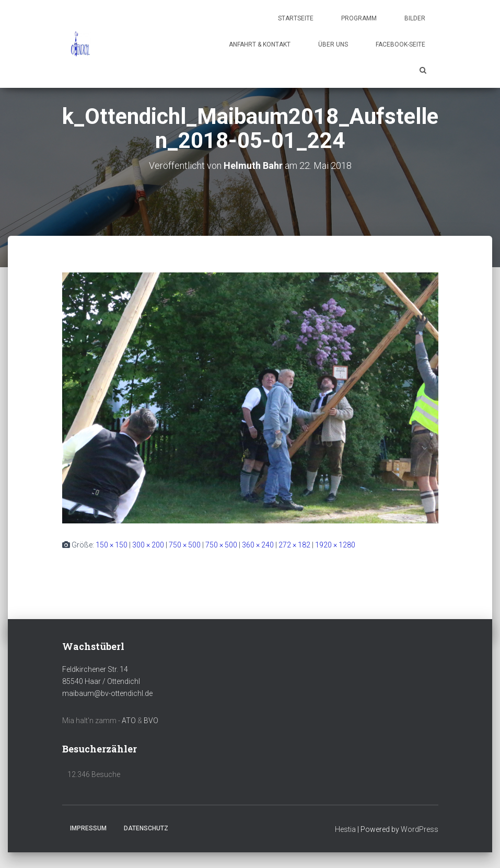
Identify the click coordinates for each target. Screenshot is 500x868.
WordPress (420, 829)
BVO (151, 721)
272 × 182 (294, 545)
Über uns (333, 44)
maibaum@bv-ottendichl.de (107, 693)
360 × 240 (258, 545)
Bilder (415, 18)
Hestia (345, 829)
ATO (129, 721)
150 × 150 (112, 545)
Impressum (88, 828)
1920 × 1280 (335, 545)
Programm (359, 18)
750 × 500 (185, 545)
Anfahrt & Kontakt (260, 44)
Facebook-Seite (400, 44)
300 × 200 (148, 545)
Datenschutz (146, 828)
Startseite (296, 18)
